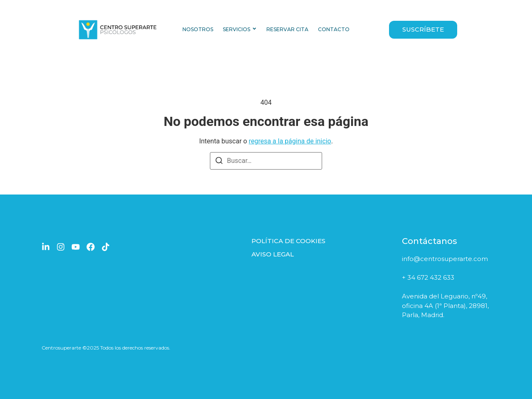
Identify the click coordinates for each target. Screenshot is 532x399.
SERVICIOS (236, 29)
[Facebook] (91, 247)
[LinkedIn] (46, 247)
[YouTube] (76, 247)
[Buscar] (219, 162)
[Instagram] (61, 247)
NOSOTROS (198, 29)
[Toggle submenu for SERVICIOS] (254, 30)
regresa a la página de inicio (290, 141)
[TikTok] (106, 247)
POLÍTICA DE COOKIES (288, 241)
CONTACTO (334, 29)
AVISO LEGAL (273, 254)
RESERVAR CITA (287, 29)
